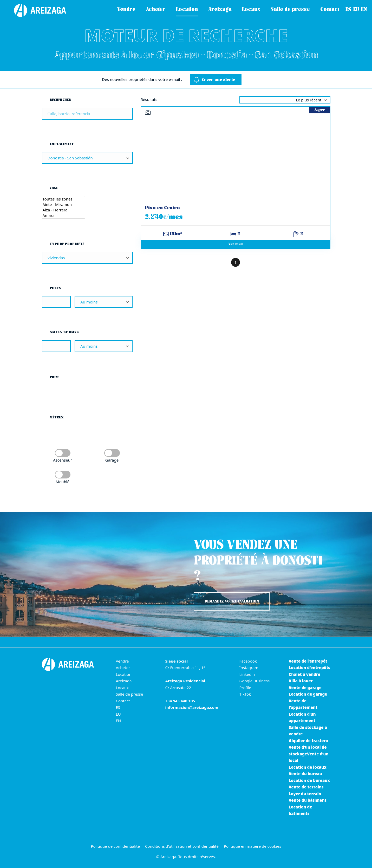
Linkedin (247, 674)
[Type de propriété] (87, 258)
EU (118, 714)
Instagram (249, 668)
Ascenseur (63, 460)
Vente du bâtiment (308, 800)
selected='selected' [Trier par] (285, 100)
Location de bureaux (309, 780)
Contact (123, 701)
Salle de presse (130, 694)
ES (118, 707)
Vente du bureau (305, 774)
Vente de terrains (306, 787)
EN (119, 721)
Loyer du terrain (305, 794)
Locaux (122, 688)
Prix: (54, 377)
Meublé (63, 482)
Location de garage (308, 694)
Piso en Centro (162, 208)
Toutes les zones (64, 199)
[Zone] (64, 207)
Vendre (122, 661)
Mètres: (57, 417)
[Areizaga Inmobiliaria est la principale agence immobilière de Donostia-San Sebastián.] (35, 10)
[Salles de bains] (56, 346)
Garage (112, 460)
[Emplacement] (87, 158)
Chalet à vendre (305, 674)
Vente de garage (305, 688)
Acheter (123, 668)
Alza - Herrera (64, 210)
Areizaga (124, 681)
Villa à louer (301, 681)
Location (124, 674)
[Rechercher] (87, 114)
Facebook (248, 661)
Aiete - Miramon (64, 205)
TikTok (245, 694)
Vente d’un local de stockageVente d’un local (309, 754)
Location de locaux (308, 767)
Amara (64, 215)
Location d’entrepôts (310, 668)
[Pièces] (56, 302)
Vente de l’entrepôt (308, 661)
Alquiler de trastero (308, 741)
